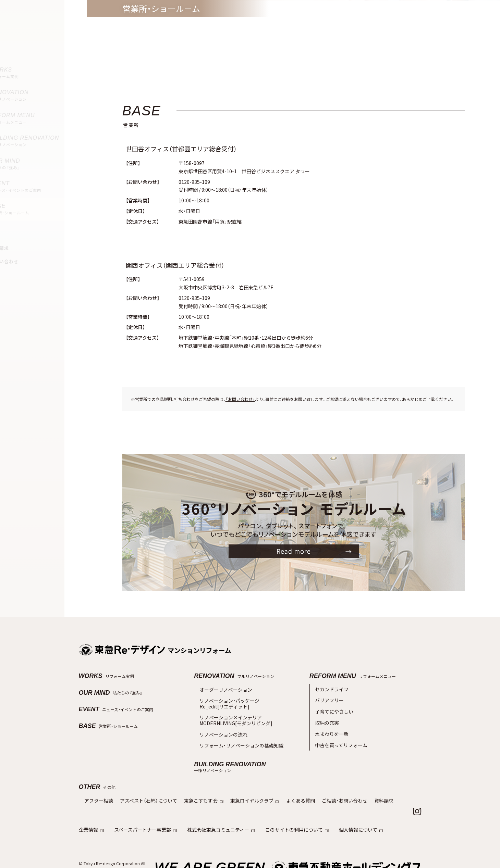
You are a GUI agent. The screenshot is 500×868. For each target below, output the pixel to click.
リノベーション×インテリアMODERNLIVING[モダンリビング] (232, 719)
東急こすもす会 (196, 794)
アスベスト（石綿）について (144, 794)
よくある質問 (288, 794)
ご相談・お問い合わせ (329, 794)
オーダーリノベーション (224, 689)
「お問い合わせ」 (240, 399)
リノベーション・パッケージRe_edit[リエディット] (227, 703)
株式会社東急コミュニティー (213, 822)
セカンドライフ (331, 689)
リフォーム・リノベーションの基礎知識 (239, 743)
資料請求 (366, 794)
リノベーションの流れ (222, 733)
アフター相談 (98, 794)
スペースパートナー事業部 (142, 822)
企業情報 (91, 822)
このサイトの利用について (285, 822)
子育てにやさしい (333, 711)
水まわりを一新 (331, 733)
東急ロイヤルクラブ (244, 794)
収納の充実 (326, 722)
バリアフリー (328, 700)
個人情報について (346, 822)
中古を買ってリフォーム (339, 744)
